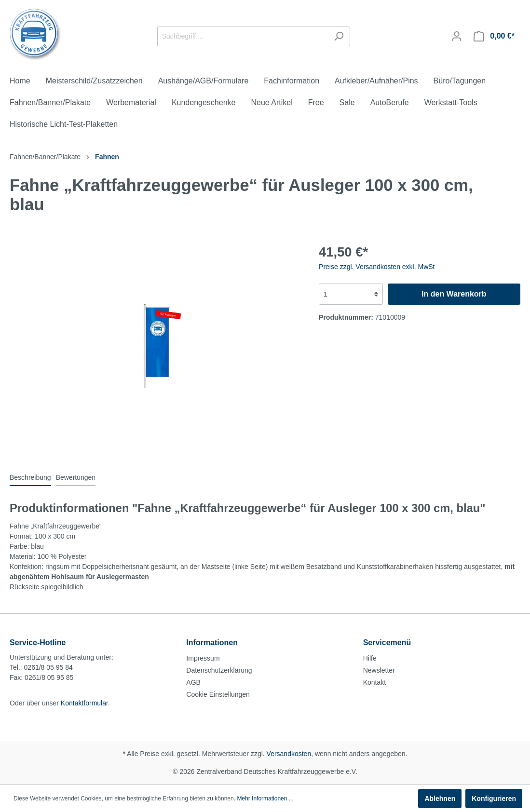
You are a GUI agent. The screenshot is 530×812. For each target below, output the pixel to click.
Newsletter (379, 670)
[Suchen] (339, 36)
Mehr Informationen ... (265, 798)
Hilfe (370, 658)
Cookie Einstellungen (218, 694)
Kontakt (374, 682)
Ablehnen (440, 798)
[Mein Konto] (457, 36)
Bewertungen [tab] (76, 477)
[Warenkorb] (494, 36)
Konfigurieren (494, 798)
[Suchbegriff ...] (243, 36)
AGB (193, 682)
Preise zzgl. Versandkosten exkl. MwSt (377, 267)
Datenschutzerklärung (219, 670)
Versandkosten (289, 754)
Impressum (203, 658)
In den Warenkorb (454, 294)
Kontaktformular (84, 703)
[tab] (30, 477)
